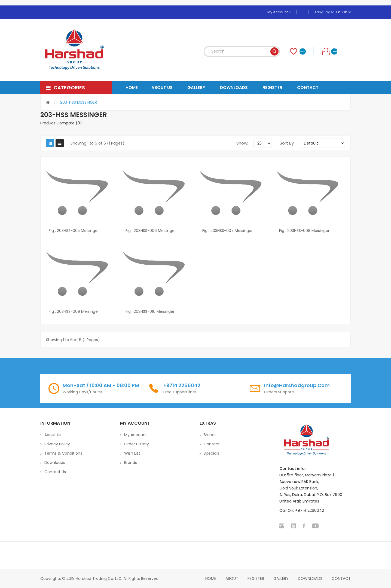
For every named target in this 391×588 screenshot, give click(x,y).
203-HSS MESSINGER (79, 102)
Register (256, 578)
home (211, 578)
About (232, 578)
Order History (137, 444)
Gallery (281, 578)
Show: (242, 143)
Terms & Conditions (63, 453)
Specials (211, 453)
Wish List (132, 453)
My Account (279, 12)
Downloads (55, 463)
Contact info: (292, 468)
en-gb (343, 12)
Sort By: (287, 143)
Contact (212, 444)
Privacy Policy (57, 444)
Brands (131, 463)
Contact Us (55, 472)
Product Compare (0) (61, 123)
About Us (53, 435)
